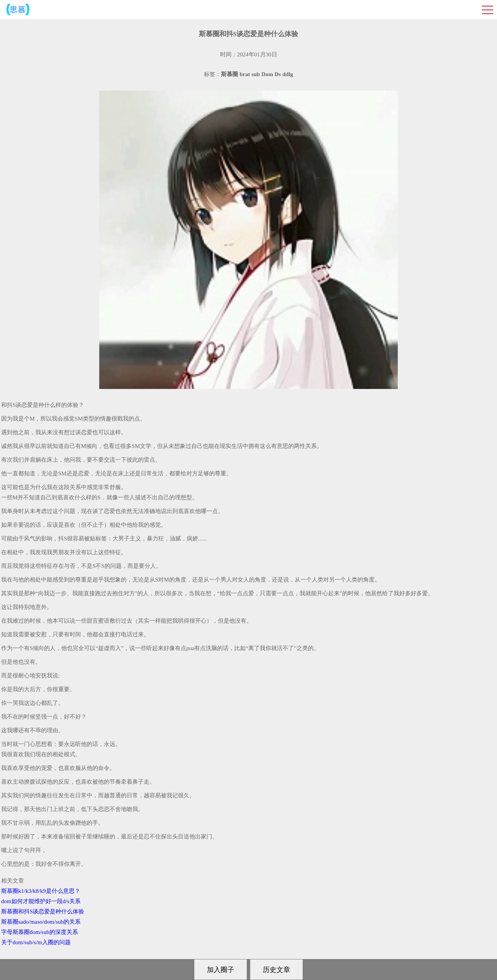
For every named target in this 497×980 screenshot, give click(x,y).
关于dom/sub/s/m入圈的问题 (36, 942)
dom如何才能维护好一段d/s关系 (41, 901)
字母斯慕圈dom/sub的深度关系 (40, 932)
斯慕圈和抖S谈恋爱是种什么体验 (43, 911)
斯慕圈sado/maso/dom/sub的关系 (41, 922)
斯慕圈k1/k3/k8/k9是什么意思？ (41, 891)
